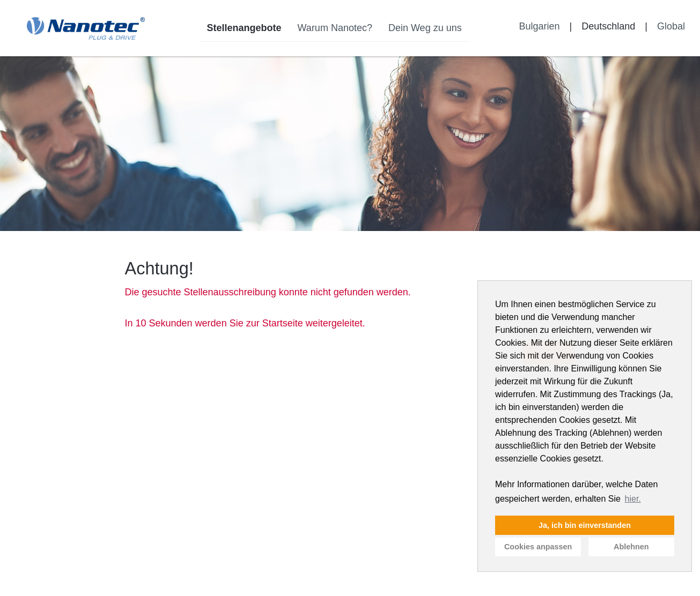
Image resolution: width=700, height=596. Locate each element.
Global (671, 26)
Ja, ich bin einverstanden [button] (585, 525)
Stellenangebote (244, 28)
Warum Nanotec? (335, 28)
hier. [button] (633, 499)
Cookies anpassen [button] (538, 547)
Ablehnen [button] (631, 547)
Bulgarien (539, 26)
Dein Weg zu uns (425, 28)
